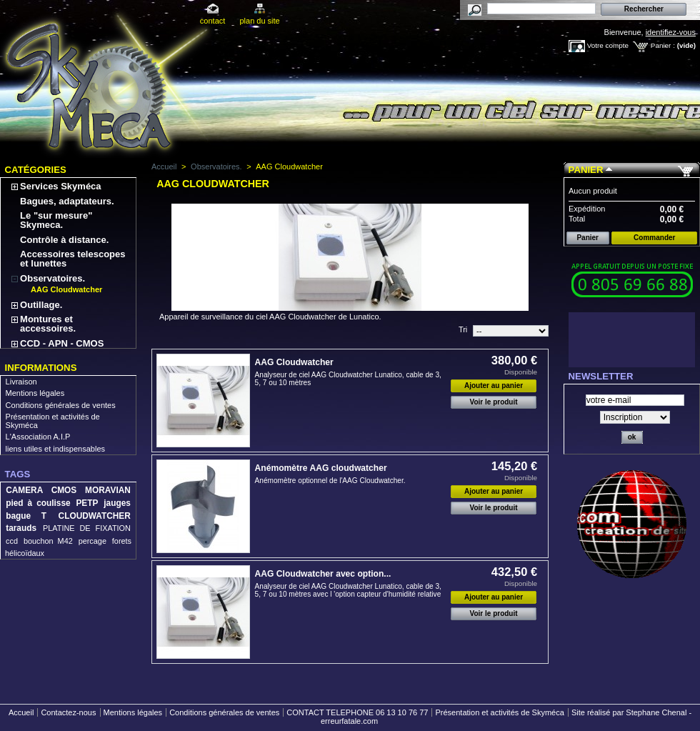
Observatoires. (52, 278)
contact (212, 21)
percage (92, 541)
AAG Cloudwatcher (66, 289)
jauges (117, 503)
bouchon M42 (48, 541)
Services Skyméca (60, 186)
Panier (586, 170)
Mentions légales (35, 393)
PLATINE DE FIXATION (87, 528)
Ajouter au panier (494, 386)
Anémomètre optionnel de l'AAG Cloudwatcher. (330, 481)
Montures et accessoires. (48, 324)
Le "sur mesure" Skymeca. (56, 220)
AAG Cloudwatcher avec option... (323, 574)
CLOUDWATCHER (95, 516)
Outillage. (41, 305)
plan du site (259, 21)
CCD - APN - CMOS (62, 343)
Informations (41, 368)
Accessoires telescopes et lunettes (72, 259)
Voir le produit (494, 402)
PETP (87, 503)
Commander (654, 238)
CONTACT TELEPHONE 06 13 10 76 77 (357, 712)
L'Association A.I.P (38, 437)
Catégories (36, 170)
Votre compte (608, 45)
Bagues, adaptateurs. (67, 201)
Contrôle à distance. (64, 240)
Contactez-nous (68, 712)
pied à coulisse (38, 503)
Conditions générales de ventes (61, 405)
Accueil (164, 166)
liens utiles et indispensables (55, 449)
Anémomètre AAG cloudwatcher (321, 468)
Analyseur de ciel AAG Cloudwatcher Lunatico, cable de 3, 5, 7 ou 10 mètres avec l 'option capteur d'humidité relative (348, 590)
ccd (12, 541)
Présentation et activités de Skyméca (499, 712)
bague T (26, 516)
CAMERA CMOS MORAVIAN (68, 490)
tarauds (21, 528)
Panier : (663, 45)
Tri (463, 329)
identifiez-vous (671, 32)
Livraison (21, 382)
